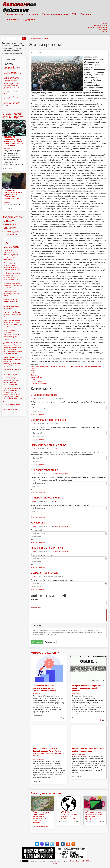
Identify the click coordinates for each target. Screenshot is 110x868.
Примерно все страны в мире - (49, 445)
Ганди (33, 379)
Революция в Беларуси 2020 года (11, 98)
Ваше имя (35, 600)
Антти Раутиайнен (39, 759)
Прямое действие (81, 366)
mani (56, 448)
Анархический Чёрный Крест (12, 115)
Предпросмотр (50, 642)
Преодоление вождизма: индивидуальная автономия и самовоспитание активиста (46, 688)
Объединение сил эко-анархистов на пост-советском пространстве (94, 815)
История (52, 366)
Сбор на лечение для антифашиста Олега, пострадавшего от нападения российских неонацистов (11, 304)
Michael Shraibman (55, 53)
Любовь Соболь (36, 381)
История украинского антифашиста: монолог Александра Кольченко (12, 79)
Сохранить (37, 642)
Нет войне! (33, 14)
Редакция (7, 149)
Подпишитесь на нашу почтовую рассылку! (12, 222)
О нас (55, 863)
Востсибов (36, 694)
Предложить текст (15, 14)
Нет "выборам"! (61, 366)
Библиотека (12, 19)
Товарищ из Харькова (40, 826)
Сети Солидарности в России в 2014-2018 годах (12, 73)
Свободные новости (46, 793)
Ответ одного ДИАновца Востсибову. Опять (12, 68)
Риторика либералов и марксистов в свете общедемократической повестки (88, 688)
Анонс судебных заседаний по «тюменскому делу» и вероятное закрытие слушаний (11, 335)
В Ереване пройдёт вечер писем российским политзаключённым (12, 407)
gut (56, 501)
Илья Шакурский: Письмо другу (12, 93)
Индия (33, 373)
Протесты (71, 366)
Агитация (86, 14)
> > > (14, 413)
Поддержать (29, 19)
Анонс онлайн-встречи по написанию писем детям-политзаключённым (12, 372)
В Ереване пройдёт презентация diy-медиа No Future (13, 294)
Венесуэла (35, 375)
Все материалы (12, 245)
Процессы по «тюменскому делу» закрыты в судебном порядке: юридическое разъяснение (14, 141)
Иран (33, 371)
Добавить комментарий (39, 384)
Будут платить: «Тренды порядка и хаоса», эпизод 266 (12, 314)
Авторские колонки (45, 653)
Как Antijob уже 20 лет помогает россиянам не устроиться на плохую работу (12, 86)
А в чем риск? (39, 523)
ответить (34, 414)
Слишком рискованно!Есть (47, 498)
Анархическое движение (39, 38)
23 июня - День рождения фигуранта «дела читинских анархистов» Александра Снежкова (13, 195)
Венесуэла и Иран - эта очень (49, 420)
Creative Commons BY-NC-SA (80, 861)
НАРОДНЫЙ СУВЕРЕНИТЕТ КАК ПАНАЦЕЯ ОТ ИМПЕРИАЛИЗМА (68, 815)
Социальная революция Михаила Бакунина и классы (12, 104)
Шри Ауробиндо (36, 377)
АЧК (75, 14)
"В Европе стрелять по (44, 470)
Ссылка (34, 398)
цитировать (42, 414)
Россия (33, 369)
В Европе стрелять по (44, 395)
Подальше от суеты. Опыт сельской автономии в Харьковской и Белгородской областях (42, 818)
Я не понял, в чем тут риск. (47, 548)
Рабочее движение (94, 366)
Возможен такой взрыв (45, 573)
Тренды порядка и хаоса (55, 14)
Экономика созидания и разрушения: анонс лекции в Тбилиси (13, 286)
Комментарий (37, 607)
